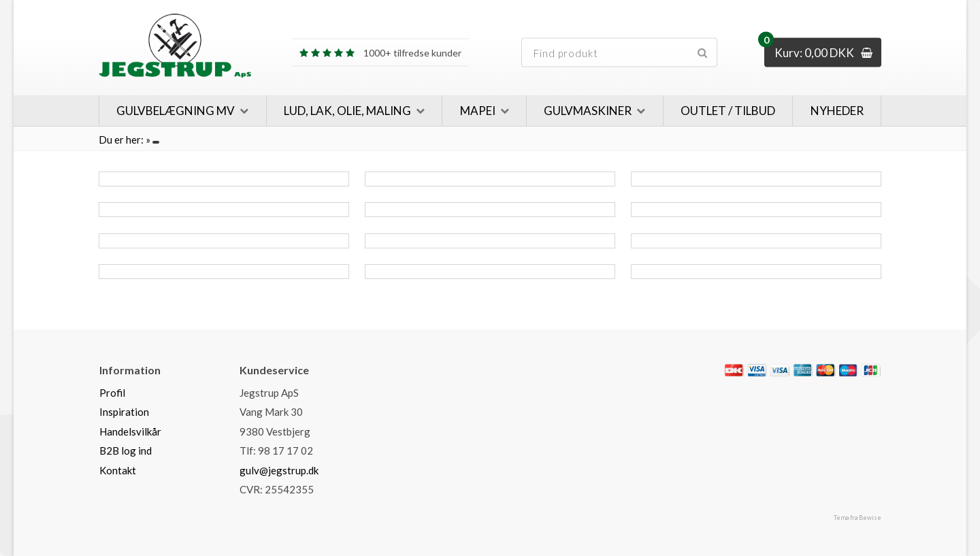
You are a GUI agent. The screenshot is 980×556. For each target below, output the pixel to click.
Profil (112, 393)
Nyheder (837, 111)
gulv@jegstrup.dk (279, 470)
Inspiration (124, 412)
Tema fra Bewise (857, 518)
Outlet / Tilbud (728, 111)
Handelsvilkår (130, 431)
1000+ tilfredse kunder (380, 53)
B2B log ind (126, 451)
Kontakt (118, 470)
